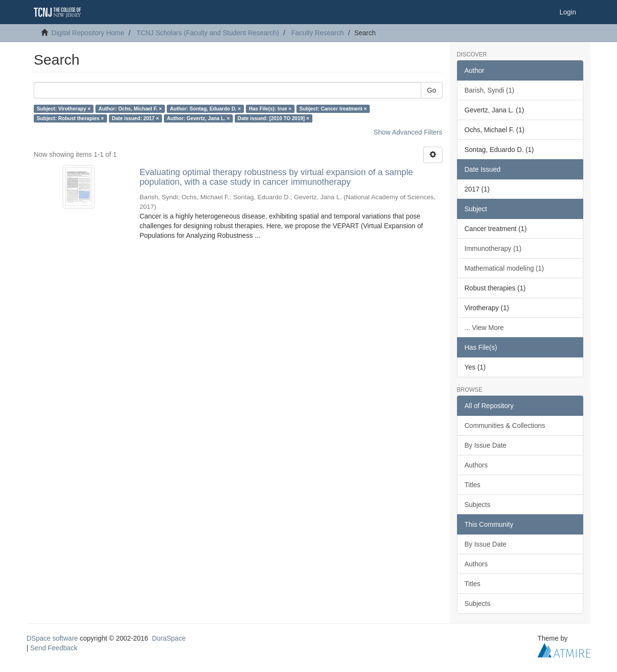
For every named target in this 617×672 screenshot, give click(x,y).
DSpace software (52, 638)
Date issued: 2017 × (135, 118)
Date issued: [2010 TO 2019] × (273, 118)
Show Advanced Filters (408, 132)
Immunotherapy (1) (493, 248)
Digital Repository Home (88, 33)
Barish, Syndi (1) (490, 90)
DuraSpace (169, 638)
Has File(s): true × (270, 109)
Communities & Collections (505, 425)
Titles (473, 485)
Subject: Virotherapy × (64, 109)
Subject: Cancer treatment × (333, 109)
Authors (476, 465)
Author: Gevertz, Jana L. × (198, 118)
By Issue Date (486, 445)
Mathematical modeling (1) (504, 268)
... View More (484, 328)
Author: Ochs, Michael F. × (130, 109)
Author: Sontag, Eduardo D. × (205, 109)
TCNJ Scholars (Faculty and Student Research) (208, 33)
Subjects (478, 505)
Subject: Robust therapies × (70, 118)
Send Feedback (54, 648)
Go (432, 90)
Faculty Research (317, 33)
